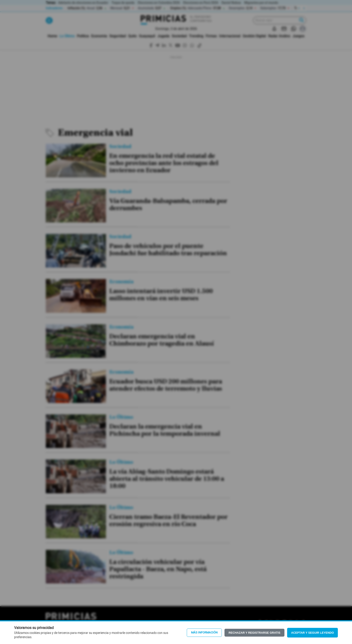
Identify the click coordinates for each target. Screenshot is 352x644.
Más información (204, 633)
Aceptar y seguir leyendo (313, 633)
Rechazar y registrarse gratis (254, 633)
